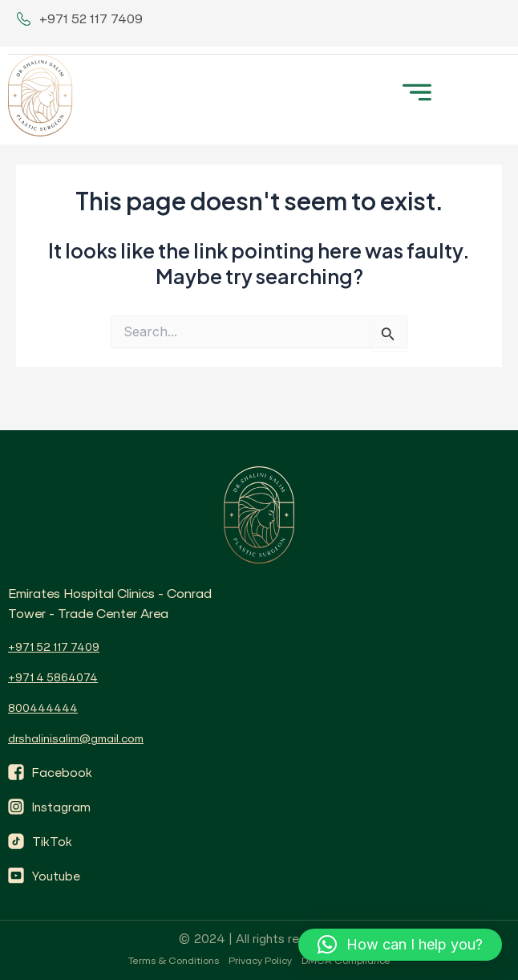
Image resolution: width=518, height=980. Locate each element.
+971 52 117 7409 (54, 647)
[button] (417, 90)
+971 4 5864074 (53, 677)
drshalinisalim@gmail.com (76, 738)
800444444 (43, 708)
